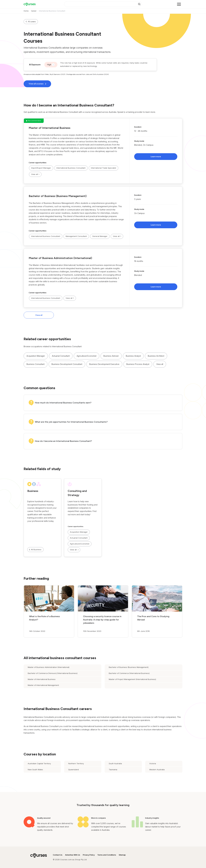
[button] (103, 151)
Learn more (156, 157)
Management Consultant (76, 236)
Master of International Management (43, 685)
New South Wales (35, 770)
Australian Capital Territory (39, 763)
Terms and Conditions (107, 855)
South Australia (115, 763)
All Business (36, 549)
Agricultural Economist (87, 356)
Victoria (153, 763)
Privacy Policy (89, 855)
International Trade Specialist (103, 168)
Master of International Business (50, 128)
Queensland (73, 770)
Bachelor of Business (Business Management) (58, 196)
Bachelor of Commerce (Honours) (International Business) (53, 673)
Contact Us (58, 855)
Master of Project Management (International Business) (132, 679)
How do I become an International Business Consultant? (63, 441)
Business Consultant (36, 364)
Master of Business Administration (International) (60, 258)
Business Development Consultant (67, 364)
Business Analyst (133, 356)
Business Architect (156, 356)
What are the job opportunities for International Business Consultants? (71, 422)
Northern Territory (76, 763)
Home (26, 11)
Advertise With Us (73, 855)
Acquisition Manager (36, 356)
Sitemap (122, 855)
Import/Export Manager (41, 168)
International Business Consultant (71, 168)
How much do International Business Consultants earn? (63, 403)
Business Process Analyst (138, 364)
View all (39, 315)
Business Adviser (111, 356)
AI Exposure (35, 65)
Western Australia (157, 770)
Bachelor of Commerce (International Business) (129, 673)
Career (34, 11)
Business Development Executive (104, 364)
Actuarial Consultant (61, 356)
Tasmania (113, 770)
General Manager (100, 236)
